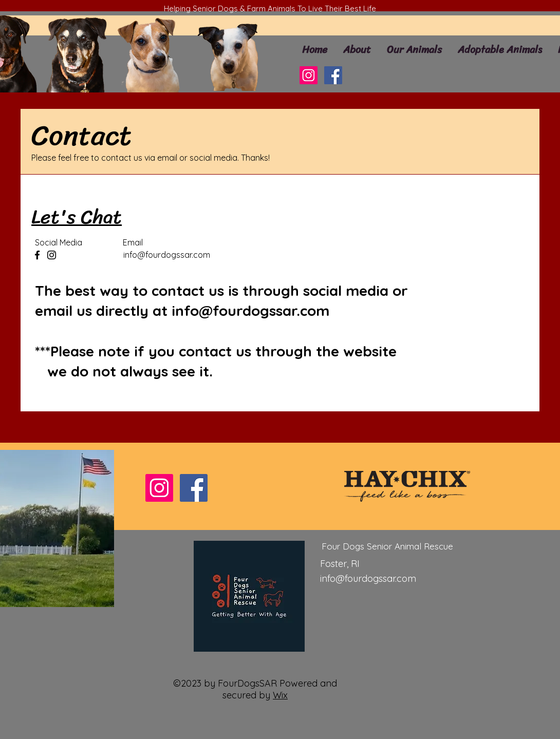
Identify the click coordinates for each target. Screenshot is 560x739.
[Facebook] (333, 75)
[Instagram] (309, 75)
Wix (280, 695)
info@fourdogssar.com (167, 255)
